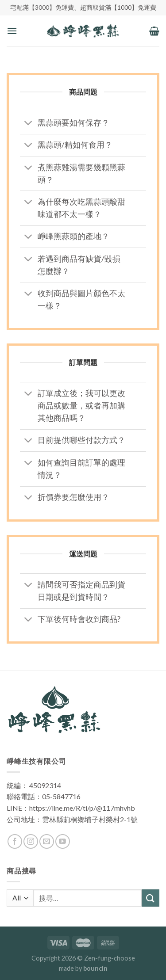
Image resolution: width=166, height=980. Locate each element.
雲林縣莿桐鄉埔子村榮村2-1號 (90, 819)
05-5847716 (61, 796)
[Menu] (12, 31)
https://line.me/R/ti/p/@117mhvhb (82, 808)
